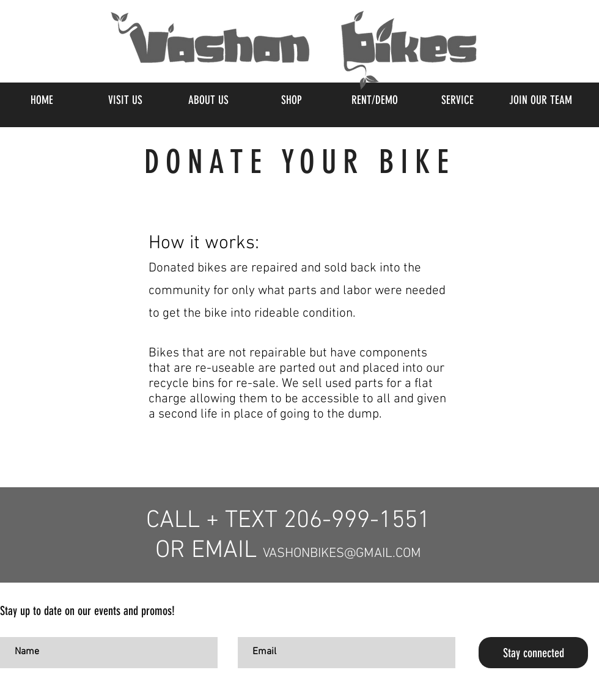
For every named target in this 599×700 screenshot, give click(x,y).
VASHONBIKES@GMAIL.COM (342, 554)
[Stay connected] (533, 653)
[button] (291, 100)
